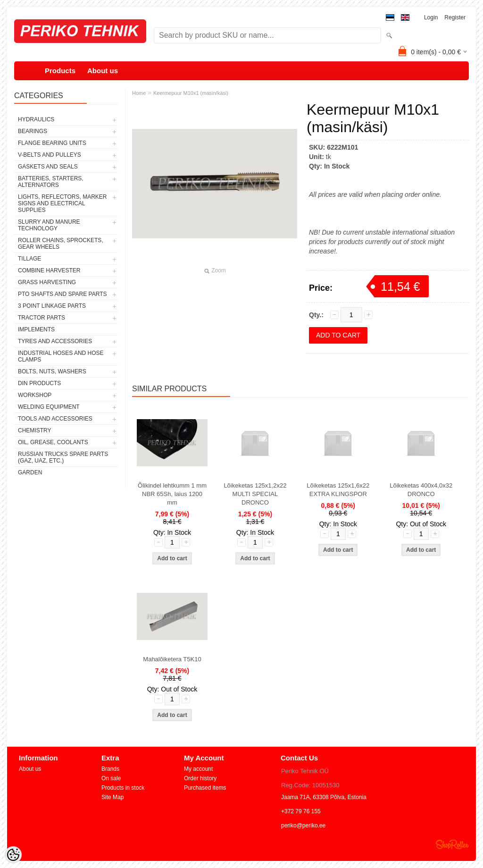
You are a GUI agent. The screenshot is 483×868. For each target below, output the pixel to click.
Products (60, 71)
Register (455, 17)
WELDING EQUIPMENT (49, 407)
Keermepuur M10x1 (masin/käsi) (191, 93)
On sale (111, 778)
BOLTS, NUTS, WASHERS (52, 371)
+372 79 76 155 (301, 811)
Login (431, 17)
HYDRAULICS (36, 119)
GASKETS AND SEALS (48, 167)
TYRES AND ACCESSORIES (55, 341)
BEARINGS (33, 131)
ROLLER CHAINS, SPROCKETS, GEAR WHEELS (61, 244)
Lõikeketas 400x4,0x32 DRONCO (421, 490)
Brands (110, 769)
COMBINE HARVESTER (49, 270)
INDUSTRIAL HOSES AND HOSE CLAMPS (61, 356)
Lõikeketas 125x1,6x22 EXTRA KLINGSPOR (338, 490)
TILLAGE (29, 259)
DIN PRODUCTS (39, 383)
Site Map (112, 797)
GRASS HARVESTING (47, 282)
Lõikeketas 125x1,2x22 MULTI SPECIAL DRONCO (255, 494)
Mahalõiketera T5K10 (172, 659)
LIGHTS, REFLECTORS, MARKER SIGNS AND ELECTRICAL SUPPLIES (62, 203)
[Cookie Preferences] (13, 855)
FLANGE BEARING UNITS (52, 143)
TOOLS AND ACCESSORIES (55, 419)
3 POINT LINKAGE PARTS (52, 306)
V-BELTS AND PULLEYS (50, 155)
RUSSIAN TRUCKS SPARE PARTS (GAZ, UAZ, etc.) (63, 457)
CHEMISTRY (34, 430)
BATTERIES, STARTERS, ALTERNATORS (51, 182)
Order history (200, 778)
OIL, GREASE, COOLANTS (53, 442)
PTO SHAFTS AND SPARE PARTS (62, 294)
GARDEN (30, 472)
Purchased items (205, 788)
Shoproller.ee (452, 844)
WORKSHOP (35, 395)
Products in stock (123, 788)
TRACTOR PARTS (42, 318)
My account (198, 769)
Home (139, 93)
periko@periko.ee (303, 826)
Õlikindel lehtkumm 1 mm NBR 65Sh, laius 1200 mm (172, 494)
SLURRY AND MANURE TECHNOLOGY (49, 225)
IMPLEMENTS (36, 329)
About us (103, 71)
